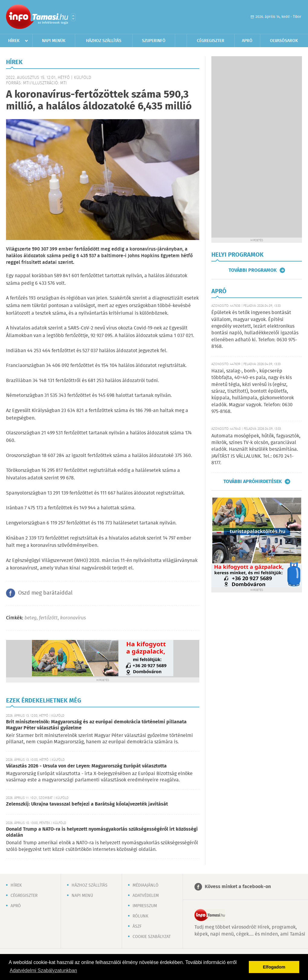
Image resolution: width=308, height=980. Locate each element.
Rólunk (140, 916)
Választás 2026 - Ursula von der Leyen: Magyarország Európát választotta (86, 766)
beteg (30, 618)
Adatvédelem (146, 896)
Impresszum (145, 906)
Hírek (14, 41)
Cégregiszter (211, 41)
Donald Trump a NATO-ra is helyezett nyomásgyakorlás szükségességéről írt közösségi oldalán (102, 832)
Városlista (73, 17)
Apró (247, 41)
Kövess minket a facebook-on (238, 887)
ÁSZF (137, 926)
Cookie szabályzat (152, 937)
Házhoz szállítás (104, 41)
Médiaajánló (146, 885)
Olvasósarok (284, 41)
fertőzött (48, 618)
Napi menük (54, 41)
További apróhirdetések (253, 482)
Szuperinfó (154, 41)
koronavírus (73, 618)
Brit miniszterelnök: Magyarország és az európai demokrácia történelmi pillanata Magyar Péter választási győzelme (96, 725)
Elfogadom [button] (274, 967)
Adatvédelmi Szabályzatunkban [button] (43, 970)
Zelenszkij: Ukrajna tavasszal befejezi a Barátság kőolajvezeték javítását (87, 804)
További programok (253, 270)
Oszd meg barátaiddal (45, 593)
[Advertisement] (238, 147)
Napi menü (82, 896)
